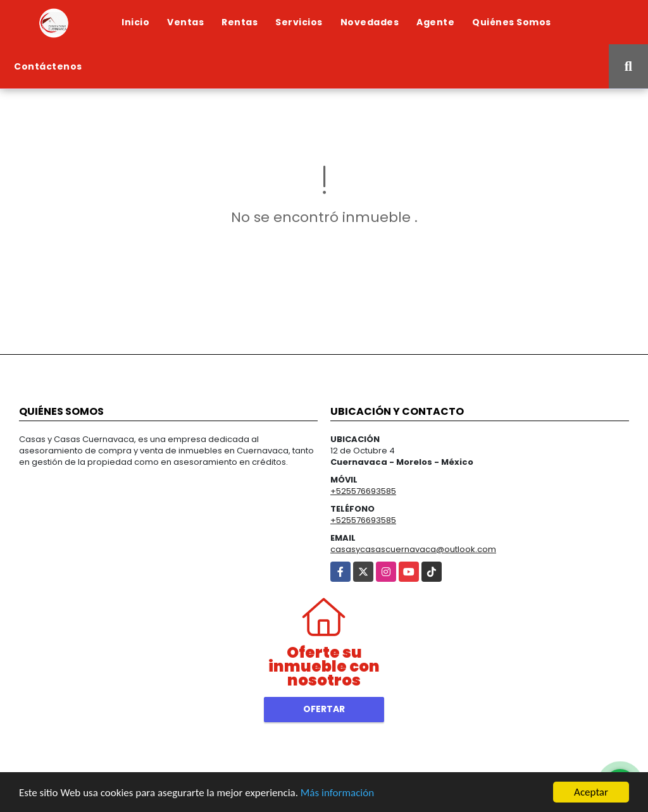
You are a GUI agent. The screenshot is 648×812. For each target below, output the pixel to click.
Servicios (299, 22)
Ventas (185, 22)
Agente (435, 22)
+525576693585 (363, 491)
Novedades (370, 22)
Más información (337, 793)
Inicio (135, 22)
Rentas (240, 22)
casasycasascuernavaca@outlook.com (413, 549)
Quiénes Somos (512, 22)
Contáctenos (48, 66)
